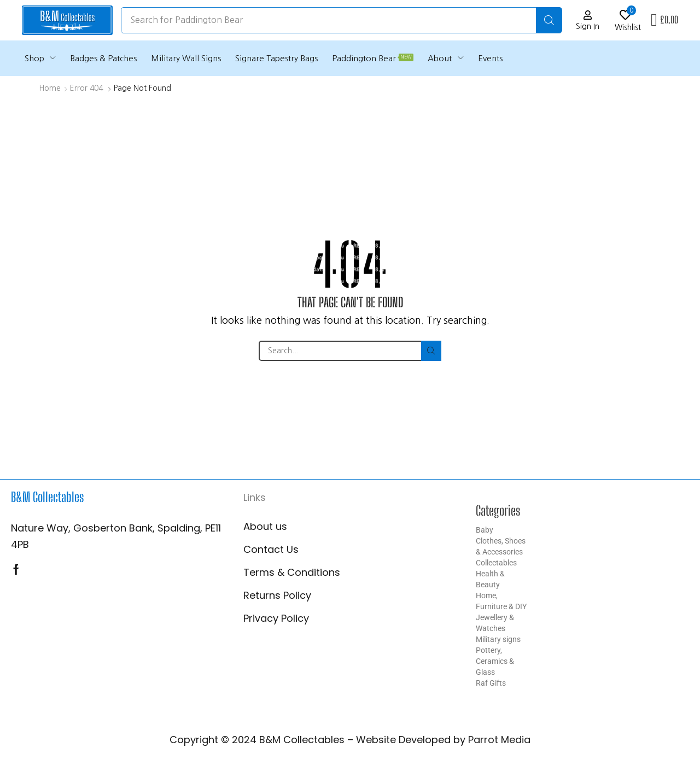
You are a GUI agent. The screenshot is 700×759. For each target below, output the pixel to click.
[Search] (549, 20)
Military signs (498, 639)
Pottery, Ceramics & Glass (495, 661)
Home (50, 88)
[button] (588, 21)
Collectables (496, 563)
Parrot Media (499, 740)
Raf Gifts (491, 683)
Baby (485, 530)
